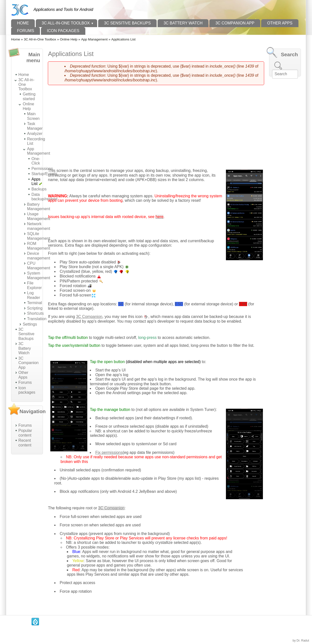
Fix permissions (109, 452)
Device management (39, 256)
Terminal (35, 303)
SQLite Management (39, 236)
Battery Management (39, 207)
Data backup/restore (44, 197)
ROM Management (39, 246)
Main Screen (33, 116)
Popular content (25, 433)
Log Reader (34, 295)
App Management (94, 39)
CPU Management (39, 266)
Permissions (42, 169)
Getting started (29, 96)
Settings (30, 324)
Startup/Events (44, 174)
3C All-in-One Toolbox (66, 23)
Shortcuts (36, 313)
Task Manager (35, 126)
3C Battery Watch (183, 23)
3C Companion (89, 317)
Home (23, 23)
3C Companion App (235, 23)
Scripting (35, 308)
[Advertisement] (27, 532)
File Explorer (35, 285)
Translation (37, 319)
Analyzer (35, 134)
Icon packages (63, 31)
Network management (39, 226)
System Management (39, 275)
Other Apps (280, 23)
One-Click (36, 161)
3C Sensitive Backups (127, 23)
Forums (26, 31)
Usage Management (39, 216)
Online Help (69, 39)
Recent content (25, 443)
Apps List (36, 181)
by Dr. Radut (301, 641)
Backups (39, 189)
